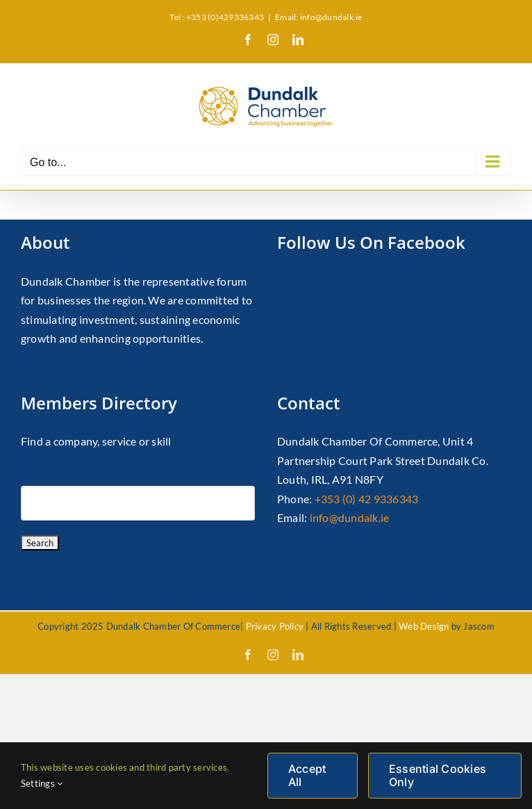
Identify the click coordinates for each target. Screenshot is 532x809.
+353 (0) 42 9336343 (367, 499)
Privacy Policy (275, 626)
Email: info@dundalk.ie (318, 17)
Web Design (424, 626)
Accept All (307, 775)
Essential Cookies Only (438, 775)
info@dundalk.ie (350, 517)
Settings (42, 783)
